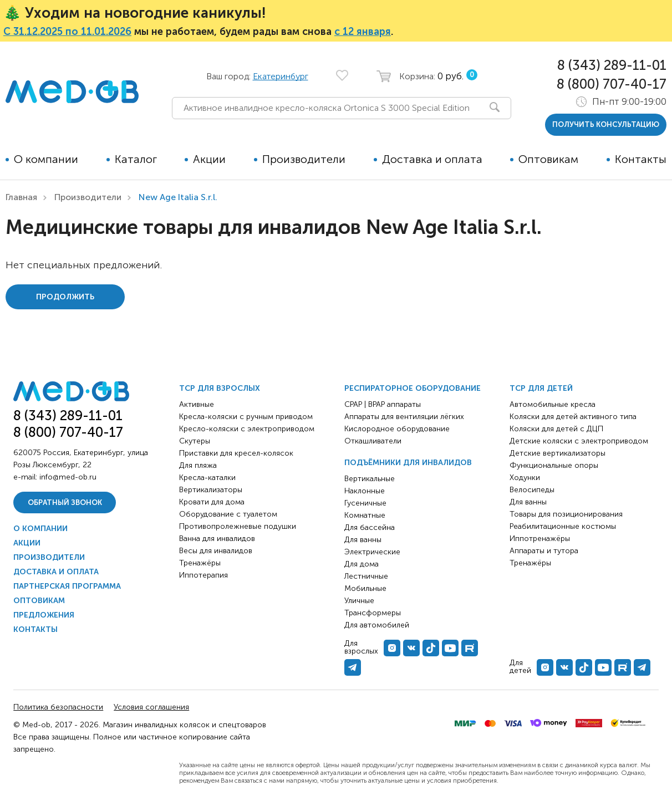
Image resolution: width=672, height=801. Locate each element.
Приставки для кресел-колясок (236, 453)
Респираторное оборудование (413, 388)
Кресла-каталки (207, 478)
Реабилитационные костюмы (563, 526)
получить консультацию (606, 124)
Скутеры (195, 441)
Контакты (641, 159)
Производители (304, 159)
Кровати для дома (212, 502)
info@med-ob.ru (68, 477)
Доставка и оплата (432, 159)
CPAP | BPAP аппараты (383, 404)
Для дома (362, 564)
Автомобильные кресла (553, 404)
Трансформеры (373, 613)
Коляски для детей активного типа (573, 417)
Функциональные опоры (554, 465)
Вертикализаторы (211, 490)
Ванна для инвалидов (217, 539)
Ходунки (525, 478)
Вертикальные (370, 479)
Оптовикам (548, 159)
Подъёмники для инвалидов (408, 463)
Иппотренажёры (540, 539)
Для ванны (363, 540)
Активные (197, 404)
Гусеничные (365, 503)
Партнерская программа (67, 586)
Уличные (359, 601)
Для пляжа (198, 465)
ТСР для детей (541, 388)
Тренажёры (200, 563)
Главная (21, 197)
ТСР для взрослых (220, 388)
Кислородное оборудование (397, 429)
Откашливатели (373, 441)
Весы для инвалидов (216, 551)
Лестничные (366, 576)
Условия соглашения (151, 707)
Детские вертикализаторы (558, 453)
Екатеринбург (281, 76)
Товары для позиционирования (566, 514)
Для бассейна (370, 527)
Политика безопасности (58, 707)
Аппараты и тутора (544, 551)
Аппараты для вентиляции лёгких (404, 417)
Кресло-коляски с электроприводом (247, 429)
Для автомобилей (377, 625)
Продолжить (65, 297)
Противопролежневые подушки (238, 526)
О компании (46, 159)
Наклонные (365, 491)
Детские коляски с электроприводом (579, 441)
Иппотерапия (203, 575)
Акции (209, 159)
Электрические (372, 552)
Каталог (136, 159)
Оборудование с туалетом (228, 514)
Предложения (44, 615)
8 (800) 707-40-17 (612, 84)
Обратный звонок (65, 502)
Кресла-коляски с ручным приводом (246, 417)
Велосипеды (532, 490)
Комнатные (365, 515)
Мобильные (365, 588)
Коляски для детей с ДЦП (556, 429)
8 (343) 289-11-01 (612, 65)
